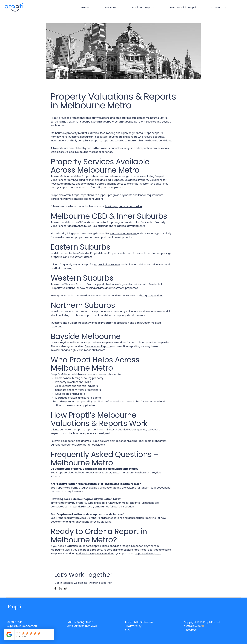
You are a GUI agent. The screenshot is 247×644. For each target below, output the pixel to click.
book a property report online (123, 206)
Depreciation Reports (110, 184)
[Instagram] (65, 588)
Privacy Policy (133, 626)
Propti (14, 607)
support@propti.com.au (22, 626)
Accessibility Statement (139, 622)
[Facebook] (55, 588)
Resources (190, 630)
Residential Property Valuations (143, 180)
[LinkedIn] (60, 588)
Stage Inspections (83, 195)
